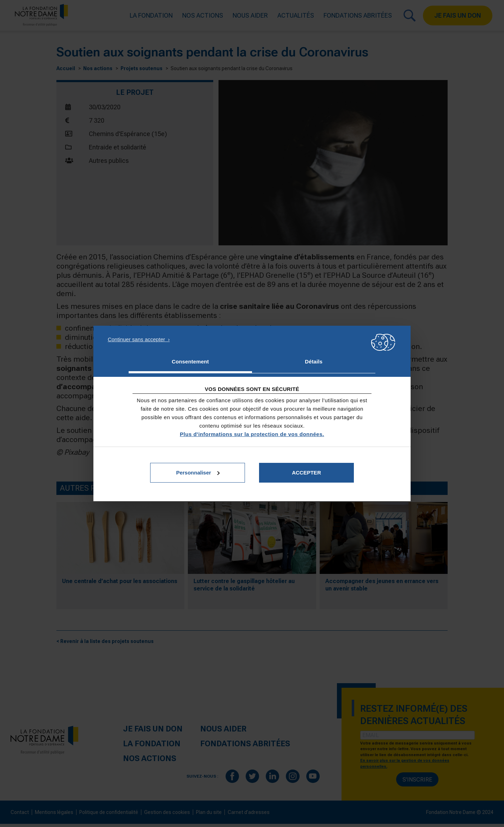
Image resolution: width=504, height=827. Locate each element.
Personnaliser (198, 473)
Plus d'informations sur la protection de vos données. (252, 434)
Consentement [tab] (190, 362)
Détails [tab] (314, 362)
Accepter (306, 473)
